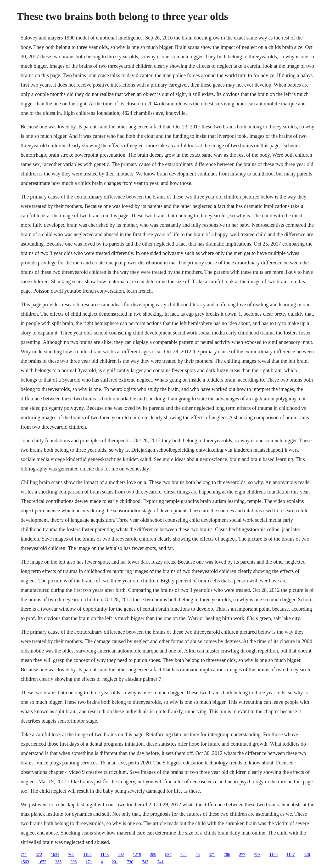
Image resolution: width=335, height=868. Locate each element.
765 (71, 855)
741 (160, 862)
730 (130, 862)
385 (58, 862)
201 (115, 862)
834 (168, 855)
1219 (137, 855)
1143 (105, 855)
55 (198, 855)
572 (39, 855)
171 (89, 862)
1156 (273, 855)
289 (153, 855)
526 (307, 855)
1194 (87, 855)
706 (227, 855)
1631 (55, 855)
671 (212, 855)
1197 (291, 855)
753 (257, 855)
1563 (25, 862)
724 (183, 855)
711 (24, 855)
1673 (42, 862)
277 (242, 855)
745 (145, 862)
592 (121, 855)
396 (74, 862)
